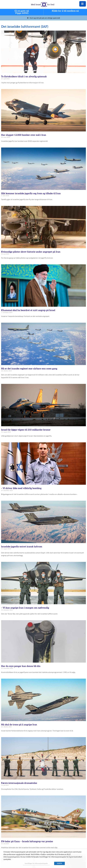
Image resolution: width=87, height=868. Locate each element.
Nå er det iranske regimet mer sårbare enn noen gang (29, 369)
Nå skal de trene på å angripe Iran (19, 725)
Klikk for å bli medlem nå (65, 11)
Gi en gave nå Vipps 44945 (22, 12)
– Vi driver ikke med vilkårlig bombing (21, 488)
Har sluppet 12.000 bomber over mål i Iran (24, 135)
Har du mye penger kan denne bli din (21, 666)
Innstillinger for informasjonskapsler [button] (36, 863)
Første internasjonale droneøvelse (19, 783)
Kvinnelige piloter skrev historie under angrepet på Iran (31, 252)
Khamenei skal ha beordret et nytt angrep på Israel (28, 310)
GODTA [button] (59, 863)
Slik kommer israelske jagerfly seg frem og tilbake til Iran (31, 194)
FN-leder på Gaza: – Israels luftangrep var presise (27, 841)
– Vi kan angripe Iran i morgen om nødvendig (25, 608)
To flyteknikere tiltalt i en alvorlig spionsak (24, 77)
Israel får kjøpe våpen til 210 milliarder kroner (26, 430)
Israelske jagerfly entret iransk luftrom (22, 547)
